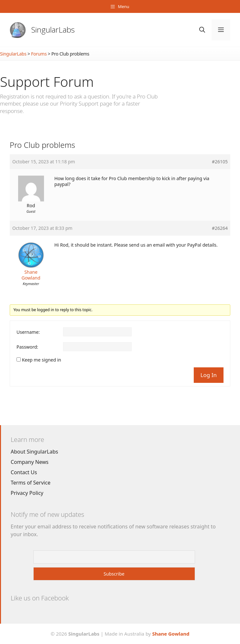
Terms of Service (31, 483)
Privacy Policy (27, 493)
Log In (209, 375)
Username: (28, 332)
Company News (30, 462)
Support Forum (47, 82)
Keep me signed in (42, 360)
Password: (27, 347)
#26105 (220, 162)
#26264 (220, 228)
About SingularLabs (34, 452)
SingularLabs (53, 30)
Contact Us (24, 472)
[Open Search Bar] (202, 30)
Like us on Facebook (40, 598)
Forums (39, 54)
